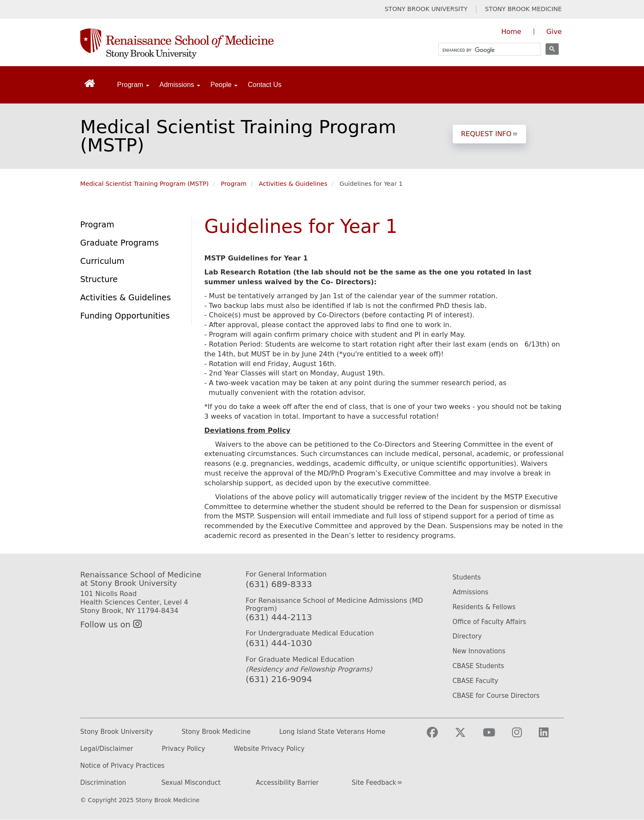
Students (467, 577)
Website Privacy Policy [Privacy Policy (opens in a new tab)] (269, 749)
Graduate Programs (119, 243)
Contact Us (265, 85)
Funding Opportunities (125, 316)
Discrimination (103, 783)
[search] (486, 50)
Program (234, 184)
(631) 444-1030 (279, 643)
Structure (99, 279)
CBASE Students (479, 666)
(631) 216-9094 (279, 679)
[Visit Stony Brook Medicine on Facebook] (439, 736)
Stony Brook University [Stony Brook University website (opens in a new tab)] (116, 732)
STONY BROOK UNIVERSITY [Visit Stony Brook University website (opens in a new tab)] (426, 9)
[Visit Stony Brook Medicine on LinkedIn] (550, 736)
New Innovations (479, 651)
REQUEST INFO (489, 134)
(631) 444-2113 (279, 617)
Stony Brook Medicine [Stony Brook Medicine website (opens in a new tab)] (216, 732)
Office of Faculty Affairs (490, 622)
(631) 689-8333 (279, 584)
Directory (467, 636)
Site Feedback (377, 783)
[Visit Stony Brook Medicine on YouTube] (496, 736)
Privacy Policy (183, 749)
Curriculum (102, 261)
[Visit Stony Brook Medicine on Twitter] (467, 736)
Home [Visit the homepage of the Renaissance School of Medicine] (511, 32)
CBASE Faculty (476, 681)
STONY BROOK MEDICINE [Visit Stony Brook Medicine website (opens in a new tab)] (523, 9)
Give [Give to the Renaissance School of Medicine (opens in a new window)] (554, 32)
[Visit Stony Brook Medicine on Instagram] (524, 736)
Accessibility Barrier (287, 783)
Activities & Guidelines (293, 184)
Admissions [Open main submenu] (180, 85)
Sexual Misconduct (191, 783)
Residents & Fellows (484, 607)
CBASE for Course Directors (496, 696)
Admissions (471, 592)
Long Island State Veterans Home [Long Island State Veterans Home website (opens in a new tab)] (332, 732)
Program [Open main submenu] (133, 85)
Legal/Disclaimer (107, 749)
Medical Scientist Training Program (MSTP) (238, 136)
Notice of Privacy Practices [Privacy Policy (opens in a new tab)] (122, 766)
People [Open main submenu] (224, 85)
